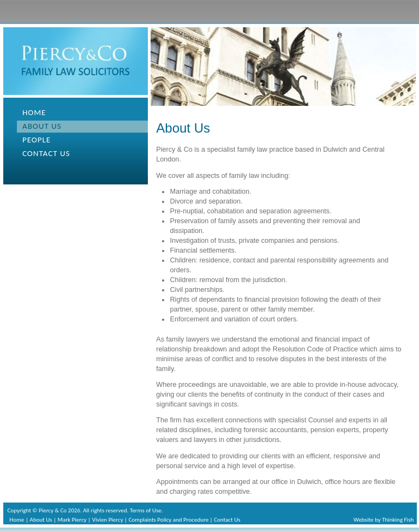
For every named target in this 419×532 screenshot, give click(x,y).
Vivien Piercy (108, 520)
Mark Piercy (72, 520)
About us (42, 126)
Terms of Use (146, 510)
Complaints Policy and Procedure (169, 520)
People (37, 140)
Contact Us (227, 520)
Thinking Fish (398, 520)
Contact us (46, 153)
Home (34, 112)
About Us (41, 520)
